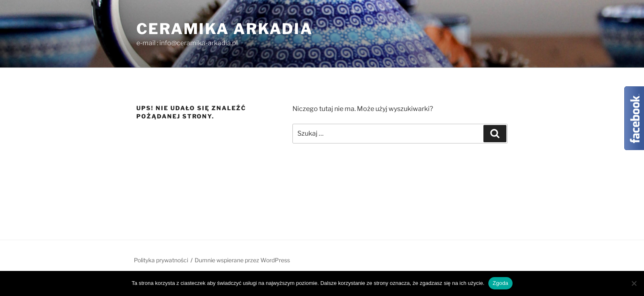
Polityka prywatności (161, 260)
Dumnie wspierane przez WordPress (242, 260)
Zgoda (500, 283)
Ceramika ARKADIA (225, 29)
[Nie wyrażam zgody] (634, 283)
